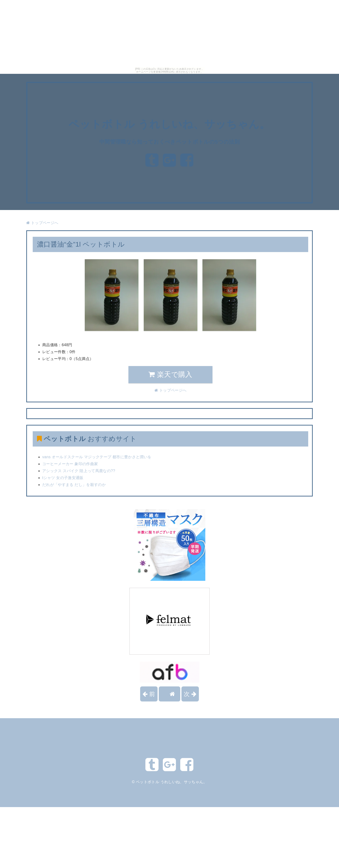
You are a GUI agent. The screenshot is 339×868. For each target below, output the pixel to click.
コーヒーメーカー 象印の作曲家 (70, 464)
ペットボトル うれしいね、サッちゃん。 (169, 124)
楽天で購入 (170, 374)
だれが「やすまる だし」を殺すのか (74, 485)
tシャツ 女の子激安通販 (63, 478)
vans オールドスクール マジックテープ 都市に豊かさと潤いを (97, 457)
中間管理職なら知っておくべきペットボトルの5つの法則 (170, 142)
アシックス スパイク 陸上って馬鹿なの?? (79, 471)
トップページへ (42, 223)
